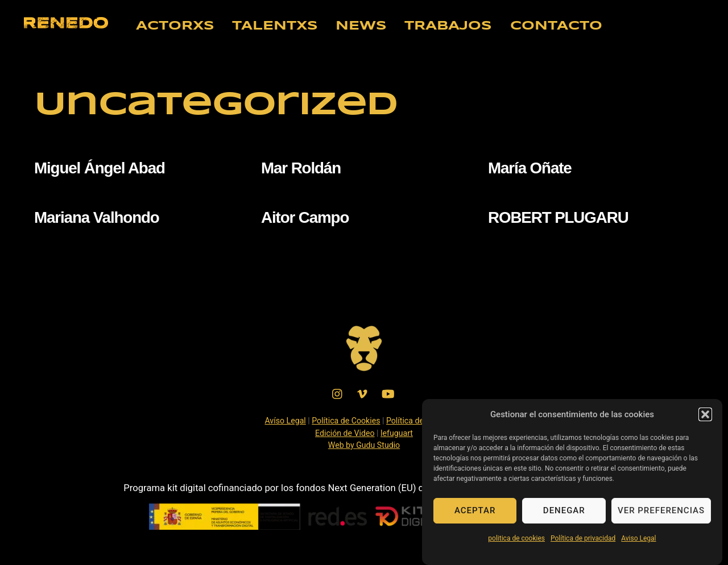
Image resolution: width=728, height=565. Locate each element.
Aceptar (475, 513)
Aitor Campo (305, 217)
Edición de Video (345, 433)
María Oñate (530, 168)
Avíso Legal (285, 421)
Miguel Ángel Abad (100, 168)
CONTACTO (556, 26)
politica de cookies (516, 541)
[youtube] (388, 393)
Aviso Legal (638, 541)
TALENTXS (275, 26)
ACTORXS (175, 26)
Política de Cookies (346, 421)
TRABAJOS (448, 26)
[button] (705, 417)
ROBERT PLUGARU (558, 217)
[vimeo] (363, 393)
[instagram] (338, 393)
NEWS (361, 26)
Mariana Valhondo (97, 217)
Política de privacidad (583, 541)
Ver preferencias (661, 513)
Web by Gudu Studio (364, 445)
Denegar (564, 513)
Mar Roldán (301, 168)
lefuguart (397, 433)
